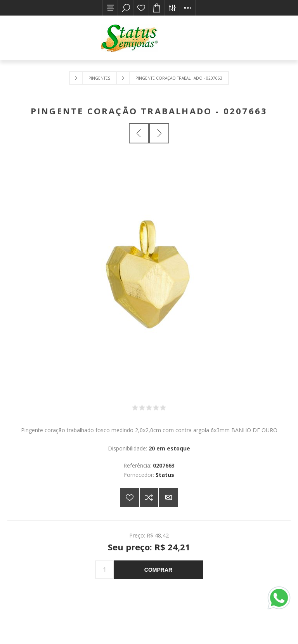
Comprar (158, 570)
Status (165, 475)
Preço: (137, 535)
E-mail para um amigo (168, 497)
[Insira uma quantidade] (104, 570)
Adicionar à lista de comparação (149, 497)
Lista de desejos (141, 8)
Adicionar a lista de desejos (130, 497)
